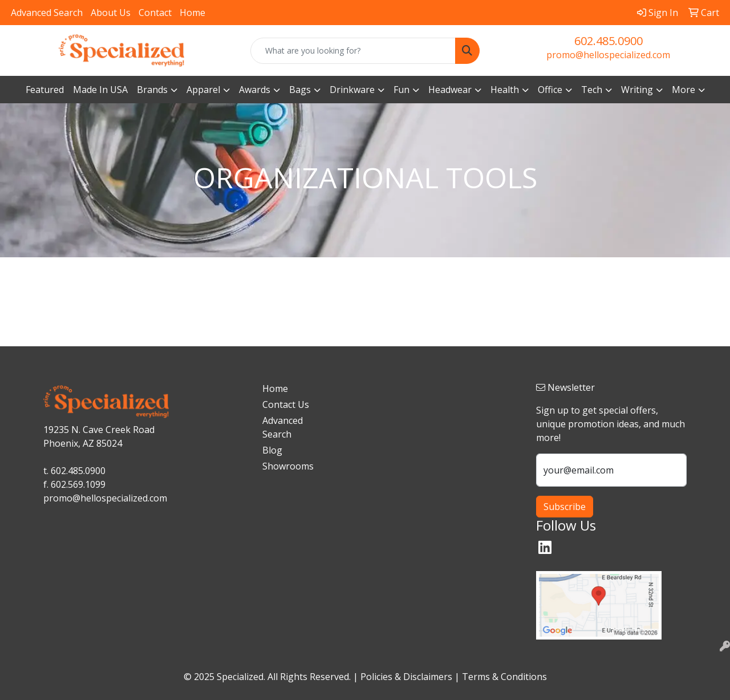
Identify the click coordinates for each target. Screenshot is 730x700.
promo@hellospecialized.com (608, 55)
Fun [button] (401, 90)
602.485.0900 (609, 41)
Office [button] (550, 90)
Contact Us (286, 404)
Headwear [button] (450, 90)
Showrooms (288, 466)
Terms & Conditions (504, 677)
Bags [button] (300, 90)
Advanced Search (47, 13)
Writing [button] (637, 90)
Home (192, 13)
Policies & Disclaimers (406, 677)
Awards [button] (255, 90)
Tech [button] (592, 90)
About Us (111, 13)
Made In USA (100, 90)
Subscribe (565, 507)
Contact (155, 13)
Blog (272, 450)
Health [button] (505, 90)
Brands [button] (152, 90)
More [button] (684, 90)
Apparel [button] (203, 90)
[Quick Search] (353, 51)
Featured (45, 90)
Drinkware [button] (352, 90)
